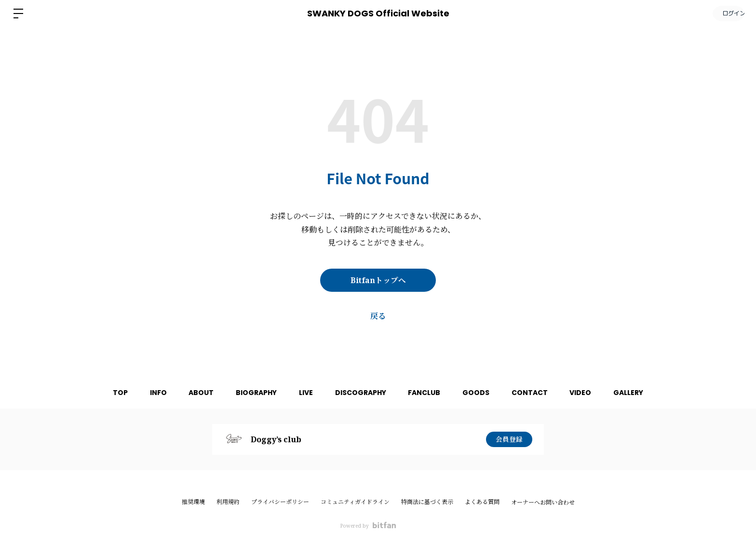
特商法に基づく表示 (427, 502)
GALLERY (639, 393)
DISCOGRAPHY (361, 393)
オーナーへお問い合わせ (543, 503)
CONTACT (536, 393)
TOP (110, 393)
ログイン (727, 13)
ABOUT (195, 393)
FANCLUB (426, 393)
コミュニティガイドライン (355, 502)
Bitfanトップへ (378, 280)
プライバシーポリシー (280, 502)
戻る (378, 316)
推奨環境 (193, 502)
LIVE (304, 393)
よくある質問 (482, 502)
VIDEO (589, 393)
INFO (150, 393)
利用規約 (228, 502)
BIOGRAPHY (252, 393)
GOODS (480, 393)
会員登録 (509, 439)
